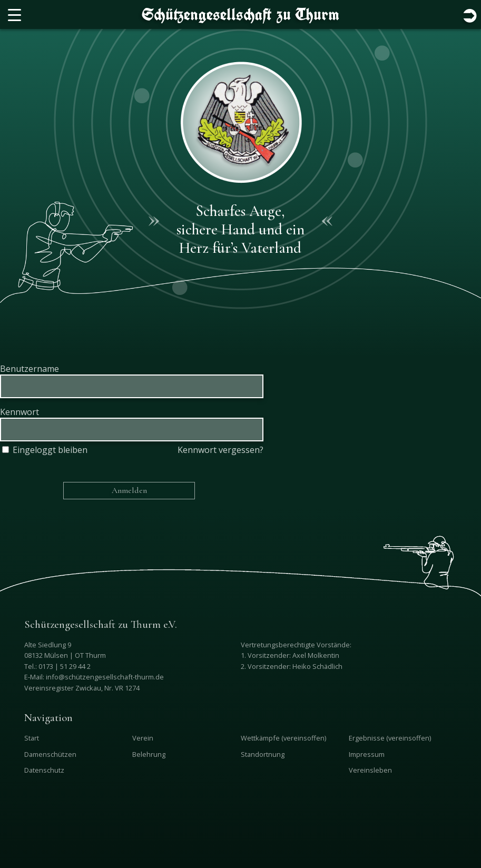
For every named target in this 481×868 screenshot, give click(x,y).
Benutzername (30, 369)
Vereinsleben (370, 770)
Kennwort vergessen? (220, 450)
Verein (143, 738)
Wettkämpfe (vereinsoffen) (283, 738)
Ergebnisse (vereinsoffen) (390, 738)
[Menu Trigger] (14, 14)
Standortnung (263, 754)
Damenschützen (50, 754)
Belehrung (149, 754)
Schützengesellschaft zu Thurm (241, 14)
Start (32, 738)
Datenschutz (44, 770)
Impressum (367, 754)
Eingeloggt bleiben (44, 450)
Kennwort (19, 412)
